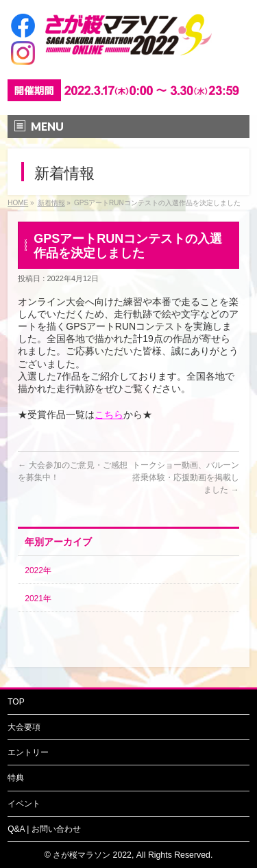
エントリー (28, 752)
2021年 (38, 599)
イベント (24, 804)
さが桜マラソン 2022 (92, 855)
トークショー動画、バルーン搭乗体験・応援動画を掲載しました (186, 477)
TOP (16, 702)
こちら (109, 415)
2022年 (38, 570)
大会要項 (24, 727)
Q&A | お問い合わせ (44, 829)
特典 (16, 778)
